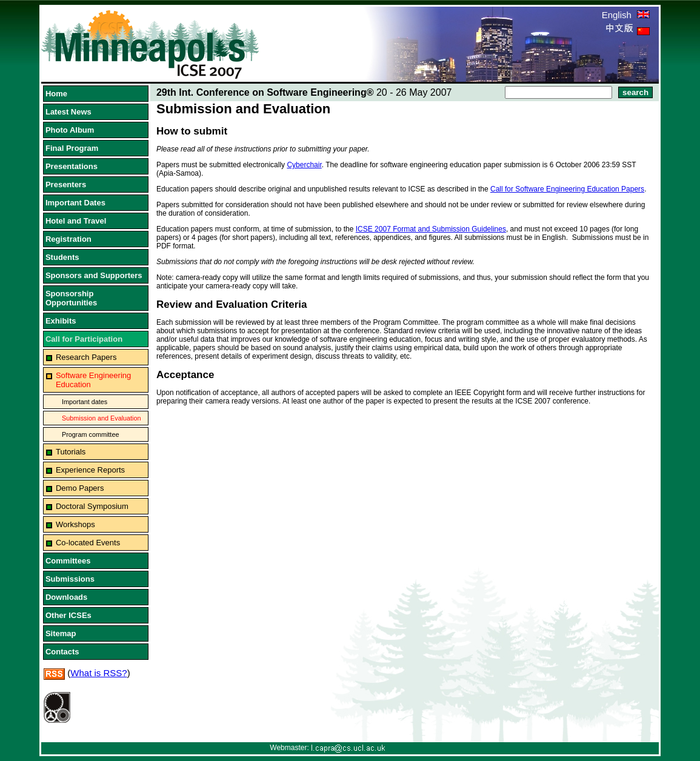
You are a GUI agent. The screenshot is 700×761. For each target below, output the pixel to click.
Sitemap (61, 633)
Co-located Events (88, 543)
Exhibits (61, 321)
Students (62, 257)
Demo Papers (80, 488)
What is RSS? (98, 673)
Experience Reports (90, 470)
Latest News (68, 112)
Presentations (72, 166)
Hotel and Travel (76, 221)
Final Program (72, 148)
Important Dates (75, 203)
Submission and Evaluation (102, 418)
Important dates (85, 402)
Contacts (62, 652)
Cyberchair (304, 165)
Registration (68, 239)
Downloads (66, 597)
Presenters (66, 184)
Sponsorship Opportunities (71, 298)
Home (56, 94)
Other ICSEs (68, 615)
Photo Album (70, 130)
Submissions (70, 579)
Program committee (90, 434)
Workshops (75, 524)
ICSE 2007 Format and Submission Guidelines (431, 229)
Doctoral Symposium (92, 506)
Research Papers (86, 357)
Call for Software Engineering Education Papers (567, 189)
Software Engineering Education (93, 380)
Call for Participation (84, 339)
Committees (68, 561)
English (626, 15)
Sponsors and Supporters (94, 275)
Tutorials (71, 452)
